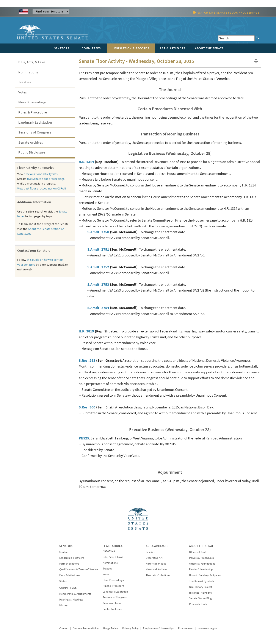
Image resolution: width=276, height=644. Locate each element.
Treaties (25, 82)
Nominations (28, 72)
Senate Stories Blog (200, 598)
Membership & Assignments (75, 594)
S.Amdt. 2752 (98, 267)
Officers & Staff (198, 552)
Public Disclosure (32, 152)
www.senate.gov (207, 628)
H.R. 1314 (86, 162)
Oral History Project (201, 587)
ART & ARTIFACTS (157, 546)
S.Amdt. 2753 (98, 284)
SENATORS (66, 546)
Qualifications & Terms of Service (78, 569)
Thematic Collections (158, 575)
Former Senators (69, 564)
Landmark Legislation (35, 122)
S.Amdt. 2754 (98, 308)
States (63, 581)
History (63, 605)
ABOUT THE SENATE (202, 546)
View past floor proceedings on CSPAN (42, 188)
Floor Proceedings (33, 102)
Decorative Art (154, 558)
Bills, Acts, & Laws (32, 62)
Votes (23, 92)
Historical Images (156, 564)
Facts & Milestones (70, 575)
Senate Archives (31, 142)
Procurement (186, 628)
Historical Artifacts (156, 569)
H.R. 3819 (86, 331)
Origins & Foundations (202, 564)
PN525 (84, 438)
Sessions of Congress (35, 132)
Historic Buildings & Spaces (205, 575)
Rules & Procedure (33, 112)
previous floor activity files (41, 174)
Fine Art (150, 552)
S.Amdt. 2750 (98, 232)
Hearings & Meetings (71, 600)
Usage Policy (110, 628)
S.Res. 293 (87, 360)
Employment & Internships (158, 628)
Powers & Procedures (201, 558)
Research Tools (198, 604)
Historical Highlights (201, 593)
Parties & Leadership (201, 569)
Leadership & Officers (72, 558)
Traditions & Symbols (201, 581)
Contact (64, 552)
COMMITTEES (68, 588)
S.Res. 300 (87, 407)
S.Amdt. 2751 (98, 249)
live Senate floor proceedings (46, 179)
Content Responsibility (86, 628)
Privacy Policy (130, 628)
